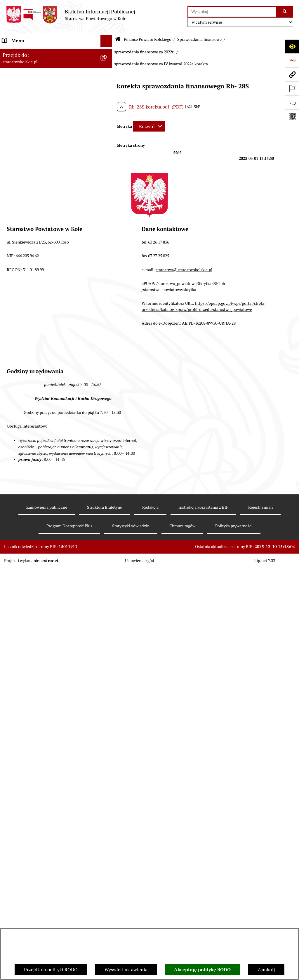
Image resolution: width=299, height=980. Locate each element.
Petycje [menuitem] (10, 914)
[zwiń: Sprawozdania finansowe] (108, 206)
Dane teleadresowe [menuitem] (22, 76)
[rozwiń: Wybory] (108, 118)
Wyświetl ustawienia (126, 970)
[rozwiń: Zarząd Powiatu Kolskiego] (108, 141)
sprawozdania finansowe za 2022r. (144, 52)
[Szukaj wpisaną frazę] (285, 12)
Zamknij (266, 970)
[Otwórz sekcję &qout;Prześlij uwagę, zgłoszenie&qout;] (292, 102)
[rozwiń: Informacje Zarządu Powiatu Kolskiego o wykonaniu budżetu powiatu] (108, 670)
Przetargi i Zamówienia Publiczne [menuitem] (38, 734)
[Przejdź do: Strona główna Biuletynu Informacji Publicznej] (118, 40)
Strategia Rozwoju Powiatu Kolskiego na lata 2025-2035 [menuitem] (49, 103)
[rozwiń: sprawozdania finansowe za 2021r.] (108, 601)
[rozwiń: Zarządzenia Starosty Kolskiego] (108, 849)
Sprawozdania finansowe (199, 39)
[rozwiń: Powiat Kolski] (108, 88)
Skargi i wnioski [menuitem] (19, 872)
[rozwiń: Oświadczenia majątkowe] (108, 837)
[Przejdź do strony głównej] (71, 15)
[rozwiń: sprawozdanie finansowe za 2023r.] (108, 252)
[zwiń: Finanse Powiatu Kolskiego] (108, 153)
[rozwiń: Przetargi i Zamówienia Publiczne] (108, 735)
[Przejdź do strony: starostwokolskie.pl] (292, 74)
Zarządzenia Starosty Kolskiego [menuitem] (35, 849)
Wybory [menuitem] (10, 118)
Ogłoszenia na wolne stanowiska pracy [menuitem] (43, 825)
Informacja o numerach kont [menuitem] (32, 723)
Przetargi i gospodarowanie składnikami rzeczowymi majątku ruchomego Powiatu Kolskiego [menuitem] (45, 807)
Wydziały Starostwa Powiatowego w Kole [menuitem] (45, 788)
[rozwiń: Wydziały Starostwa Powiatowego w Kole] (108, 788)
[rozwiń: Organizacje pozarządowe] (108, 746)
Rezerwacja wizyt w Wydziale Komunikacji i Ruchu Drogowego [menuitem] (48, 773)
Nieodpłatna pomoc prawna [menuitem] (31, 860)
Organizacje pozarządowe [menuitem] (29, 746)
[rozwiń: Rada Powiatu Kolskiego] (108, 130)
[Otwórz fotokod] (292, 116)
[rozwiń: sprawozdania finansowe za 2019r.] (108, 632)
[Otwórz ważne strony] (292, 88)
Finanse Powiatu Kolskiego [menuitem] (30, 153)
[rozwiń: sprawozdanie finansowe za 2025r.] (108, 222)
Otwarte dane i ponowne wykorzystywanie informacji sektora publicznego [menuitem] (47, 899)
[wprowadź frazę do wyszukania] (232, 12)
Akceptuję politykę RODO (202, 970)
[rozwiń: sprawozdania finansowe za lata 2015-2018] (108, 647)
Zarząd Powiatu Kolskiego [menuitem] (29, 141)
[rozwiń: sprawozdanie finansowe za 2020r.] (108, 616)
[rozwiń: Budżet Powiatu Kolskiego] (108, 692)
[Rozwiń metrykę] (149, 126)
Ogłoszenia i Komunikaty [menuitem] (28, 64)
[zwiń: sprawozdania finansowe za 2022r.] (108, 268)
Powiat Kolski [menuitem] (16, 87)
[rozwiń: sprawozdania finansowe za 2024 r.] (108, 237)
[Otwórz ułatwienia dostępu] (292, 46)
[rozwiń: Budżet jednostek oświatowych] (108, 707)
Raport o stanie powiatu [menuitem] (27, 758)
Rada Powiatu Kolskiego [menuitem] (27, 129)
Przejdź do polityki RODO (51, 970)
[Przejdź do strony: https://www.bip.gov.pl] (292, 60)
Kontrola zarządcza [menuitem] (22, 926)
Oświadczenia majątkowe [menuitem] (29, 837)
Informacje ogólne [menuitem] (21, 52)
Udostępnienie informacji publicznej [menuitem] (41, 884)
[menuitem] (56, 168)
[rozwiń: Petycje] (108, 914)
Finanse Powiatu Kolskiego (148, 39)
